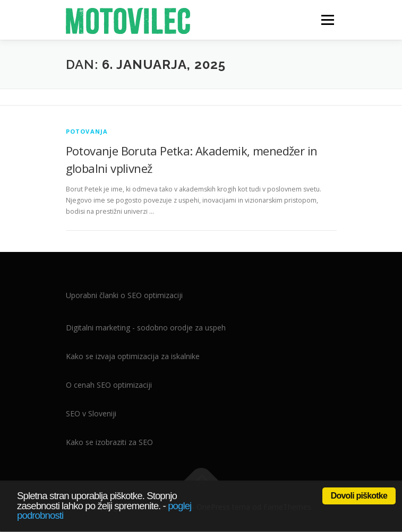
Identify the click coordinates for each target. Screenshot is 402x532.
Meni (326, 20)
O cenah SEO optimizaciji (109, 385)
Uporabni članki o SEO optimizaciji (124, 295)
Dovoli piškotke (359, 496)
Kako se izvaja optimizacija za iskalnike (133, 356)
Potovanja (87, 131)
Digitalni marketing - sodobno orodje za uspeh (146, 328)
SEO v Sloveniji (91, 413)
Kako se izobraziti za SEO (109, 442)
